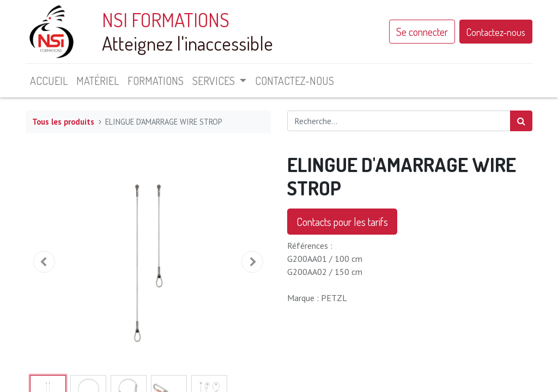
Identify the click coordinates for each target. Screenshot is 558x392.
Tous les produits (63, 122)
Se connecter (422, 32)
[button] (44, 262)
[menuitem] (49, 81)
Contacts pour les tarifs (342, 222)
